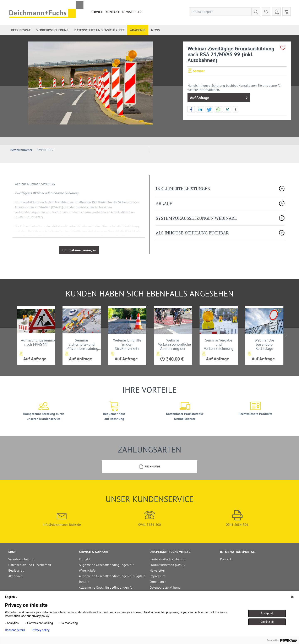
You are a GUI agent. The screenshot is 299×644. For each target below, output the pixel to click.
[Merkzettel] (266, 11)
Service (97, 12)
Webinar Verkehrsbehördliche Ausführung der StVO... (174, 344)
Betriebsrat (16, 570)
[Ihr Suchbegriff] (225, 12)
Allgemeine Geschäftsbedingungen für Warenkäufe (106, 568)
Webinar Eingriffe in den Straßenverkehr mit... (127, 344)
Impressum (157, 576)
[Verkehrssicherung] (52, 30)
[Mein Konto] (276, 11)
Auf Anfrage (219, 97)
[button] (191, 110)
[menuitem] (97, 12)
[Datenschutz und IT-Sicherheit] (99, 30)
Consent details (15, 630)
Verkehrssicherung (21, 559)
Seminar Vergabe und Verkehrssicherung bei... (219, 344)
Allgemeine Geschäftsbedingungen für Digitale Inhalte (112, 579)
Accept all (267, 613)
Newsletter (132, 12)
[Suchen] (256, 12)
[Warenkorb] (287, 11)
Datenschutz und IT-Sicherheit (30, 565)
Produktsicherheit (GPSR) (167, 565)
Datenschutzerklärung (165, 587)
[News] (155, 30)
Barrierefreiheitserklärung (167, 559)
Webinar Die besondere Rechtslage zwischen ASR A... (264, 344)
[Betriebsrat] (21, 30)
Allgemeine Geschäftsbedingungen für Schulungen (106, 590)
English (12, 597)
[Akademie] (138, 30)
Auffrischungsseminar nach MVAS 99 (38, 342)
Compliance (158, 582)
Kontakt (112, 12)
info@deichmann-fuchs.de (62, 518)
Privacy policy (41, 630)
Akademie (15, 576)
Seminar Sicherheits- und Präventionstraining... (84, 344)
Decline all (267, 622)
